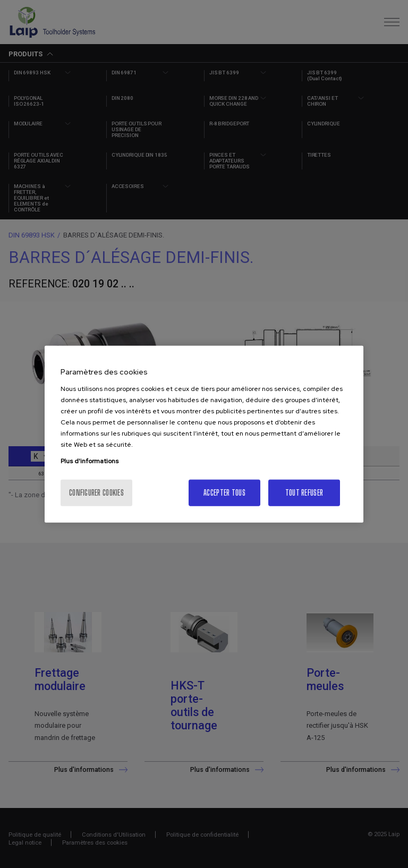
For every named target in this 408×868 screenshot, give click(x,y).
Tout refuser (304, 492)
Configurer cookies (96, 492)
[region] (204, 434)
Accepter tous (224, 492)
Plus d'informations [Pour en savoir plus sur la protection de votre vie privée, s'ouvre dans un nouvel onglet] (90, 461)
